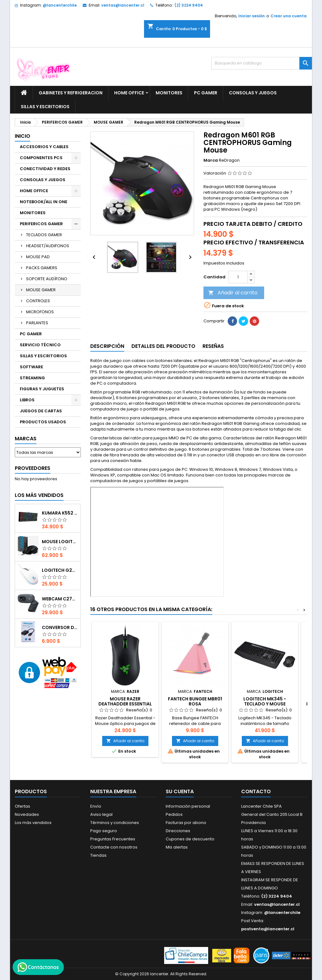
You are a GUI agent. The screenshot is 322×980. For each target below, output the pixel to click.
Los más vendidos (39, 495)
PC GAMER (206, 93)
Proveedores (33, 468)
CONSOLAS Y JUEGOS (253, 93)
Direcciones (178, 831)
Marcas (26, 439)
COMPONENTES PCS (41, 158)
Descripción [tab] (107, 346)
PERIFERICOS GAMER (41, 224)
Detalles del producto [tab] (163, 346)
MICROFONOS (40, 312)
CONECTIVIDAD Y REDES (45, 169)
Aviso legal (101, 814)
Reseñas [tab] (213, 346)
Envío (96, 806)
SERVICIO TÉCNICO (40, 345)
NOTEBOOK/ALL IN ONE (44, 202)
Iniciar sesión (252, 16)
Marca (211, 160)
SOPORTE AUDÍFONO (47, 279)
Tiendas (98, 855)
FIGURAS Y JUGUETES (42, 389)
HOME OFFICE (129, 93)
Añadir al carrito (233, 293)
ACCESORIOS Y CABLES (44, 147)
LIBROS (27, 400)
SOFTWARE (31, 367)
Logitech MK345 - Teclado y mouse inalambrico (265, 704)
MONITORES (169, 93)
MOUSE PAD (38, 257)
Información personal (188, 806)
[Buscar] (262, 63)
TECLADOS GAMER (44, 235)
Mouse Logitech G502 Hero (60, 542)
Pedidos (174, 814)
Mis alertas (177, 847)
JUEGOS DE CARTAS (41, 411)
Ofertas (22, 806)
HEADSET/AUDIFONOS (48, 246)
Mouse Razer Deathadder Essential (125, 701)
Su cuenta (180, 791)
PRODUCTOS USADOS (43, 422)
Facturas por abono (186, 823)
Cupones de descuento (190, 839)
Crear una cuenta (289, 16)
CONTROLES (38, 301)
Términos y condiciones (115, 823)
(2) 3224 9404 (189, 5)
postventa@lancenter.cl (268, 929)
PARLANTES (37, 323)
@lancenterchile (60, 5)
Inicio (22, 136)
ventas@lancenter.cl (123, 5)
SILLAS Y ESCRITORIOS (45, 107)
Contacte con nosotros (114, 847)
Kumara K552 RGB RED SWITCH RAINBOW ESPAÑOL (60, 513)
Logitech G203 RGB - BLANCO (60, 570)
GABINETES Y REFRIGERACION (71, 93)
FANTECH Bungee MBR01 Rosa (195, 701)
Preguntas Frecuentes (113, 839)
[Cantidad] (238, 277)
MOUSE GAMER (41, 290)
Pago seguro (104, 831)
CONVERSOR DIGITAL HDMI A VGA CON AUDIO (60, 627)
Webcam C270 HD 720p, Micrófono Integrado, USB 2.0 (60, 599)
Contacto (256, 791)
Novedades (27, 814)
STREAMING (32, 378)
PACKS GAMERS (42, 268)
